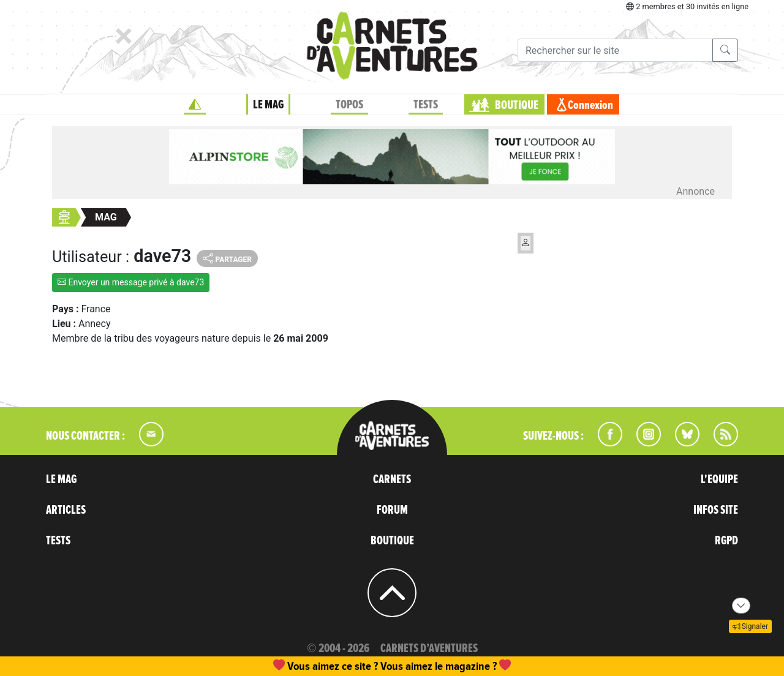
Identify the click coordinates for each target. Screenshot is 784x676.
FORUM (392, 510)
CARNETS (392, 479)
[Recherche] (615, 50)
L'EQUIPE (719, 479)
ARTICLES (66, 510)
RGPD (726, 541)
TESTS (426, 105)
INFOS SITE (716, 510)
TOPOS (349, 105)
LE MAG (268, 105)
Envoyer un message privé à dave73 (131, 282)
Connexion (590, 105)
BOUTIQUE (517, 105)
